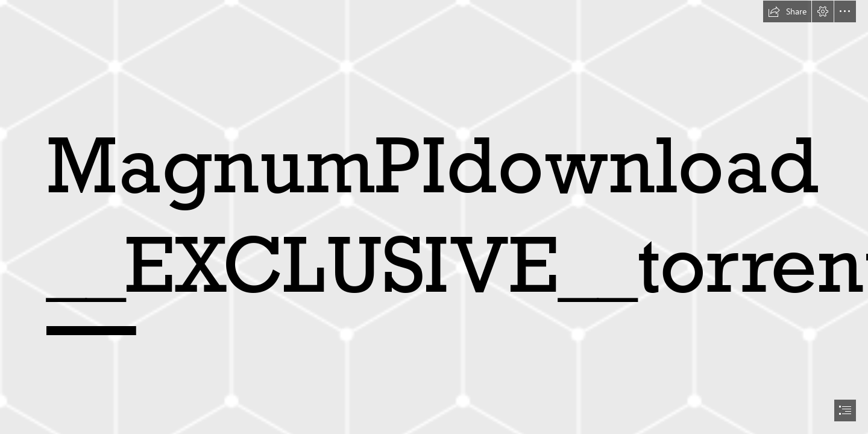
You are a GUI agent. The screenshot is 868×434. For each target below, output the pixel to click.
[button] (787, 11)
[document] (434, 217)
